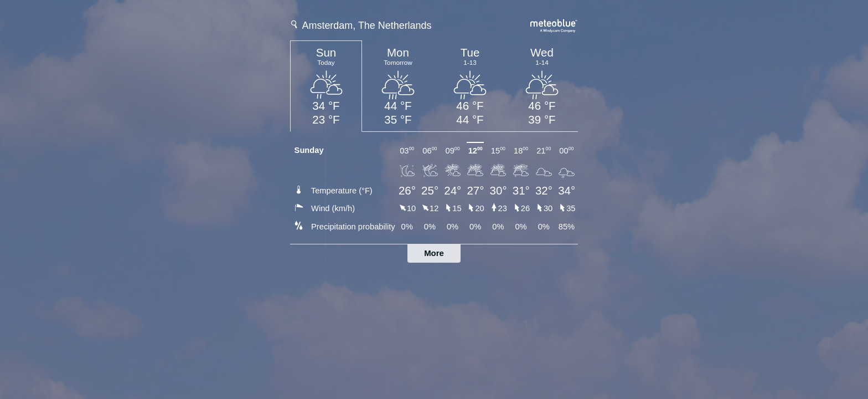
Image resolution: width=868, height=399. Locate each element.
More (434, 253)
